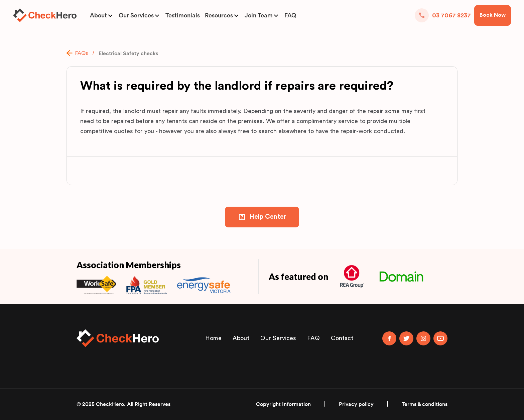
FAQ (290, 15)
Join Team (259, 15)
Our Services (136, 15)
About (98, 15)
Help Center (268, 217)
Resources (219, 15)
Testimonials (183, 15)
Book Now (493, 15)
